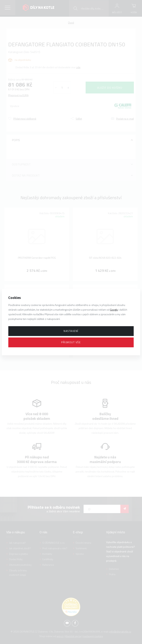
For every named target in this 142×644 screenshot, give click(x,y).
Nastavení (71, 331)
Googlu (114, 310)
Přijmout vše (71, 342)
